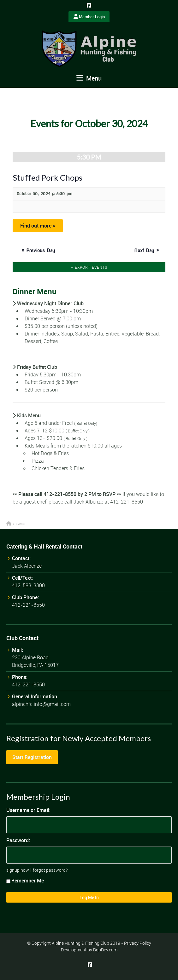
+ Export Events (89, 267)
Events (21, 524)
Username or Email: (28, 810)
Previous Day (38, 251)
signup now (18, 870)
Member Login (89, 17)
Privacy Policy (138, 943)
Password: (18, 840)
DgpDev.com (105, 950)
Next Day (147, 251)
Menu (89, 78)
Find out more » (38, 226)
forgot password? (50, 870)
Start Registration (32, 757)
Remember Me (25, 881)
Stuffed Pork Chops (47, 177)
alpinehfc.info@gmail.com (41, 704)
